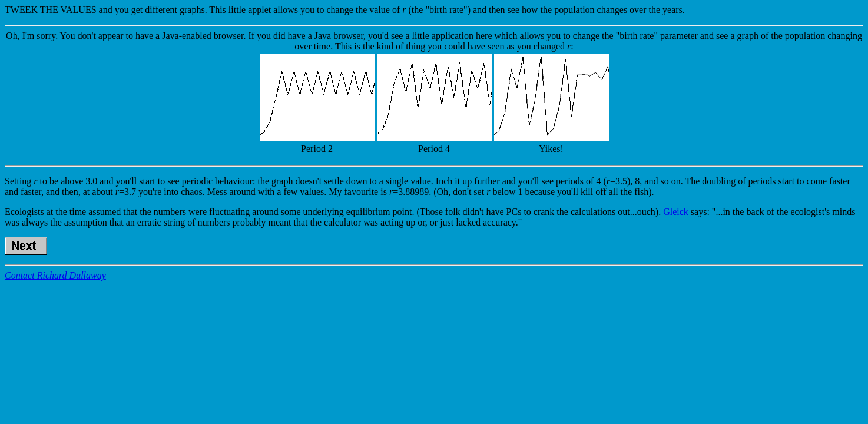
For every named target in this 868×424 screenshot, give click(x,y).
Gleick (676, 212)
